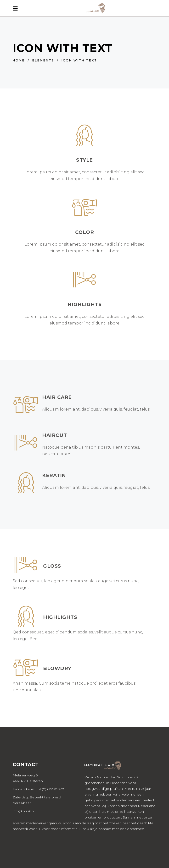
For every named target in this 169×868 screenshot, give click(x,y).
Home (19, 60)
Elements (43, 60)
